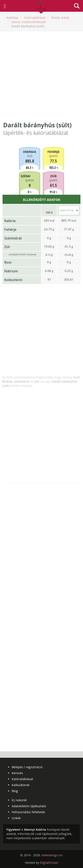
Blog (15, 791)
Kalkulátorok (21, 785)
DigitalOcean (49, 863)
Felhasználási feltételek (28, 812)
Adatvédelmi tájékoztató (29, 806)
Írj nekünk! (19, 800)
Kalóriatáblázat (22, 779)
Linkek (16, 818)
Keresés (17, 773)
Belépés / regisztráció (27, 767)
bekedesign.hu (52, 855)
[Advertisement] (41, 76)
